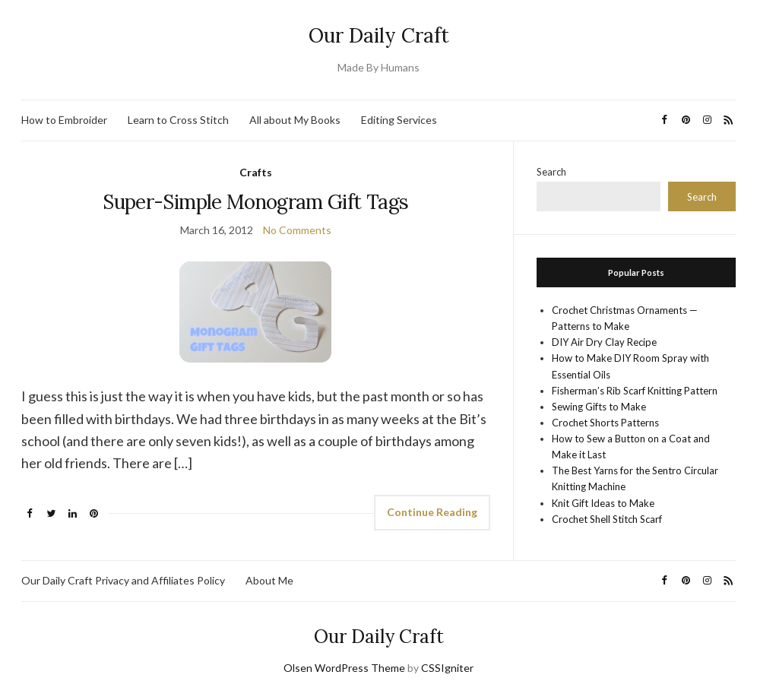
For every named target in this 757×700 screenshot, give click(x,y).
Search (551, 172)
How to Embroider (64, 120)
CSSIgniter (447, 668)
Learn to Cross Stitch (178, 120)
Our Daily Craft (379, 35)
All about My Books (295, 120)
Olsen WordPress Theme (344, 668)
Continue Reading (432, 512)
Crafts (256, 172)
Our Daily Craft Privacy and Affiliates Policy (123, 580)
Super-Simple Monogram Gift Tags (255, 202)
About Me (269, 580)
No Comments (297, 230)
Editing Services (399, 120)
